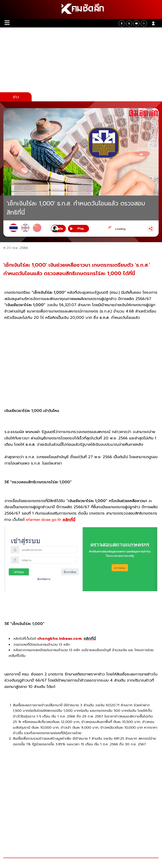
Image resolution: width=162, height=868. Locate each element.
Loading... (121, 229)
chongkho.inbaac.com (59, 638)
